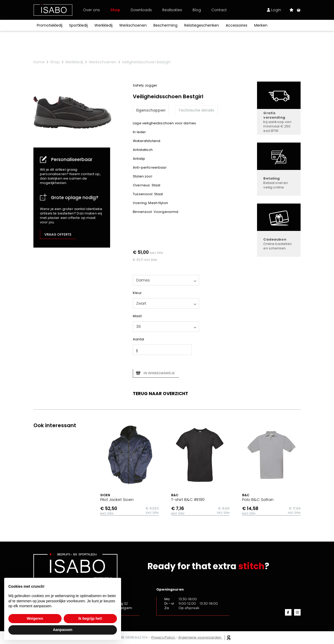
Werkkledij (103, 25)
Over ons (91, 10)
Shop (115, 10)
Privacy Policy (163, 637)
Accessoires (237, 25)
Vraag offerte (58, 234)
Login (274, 10)
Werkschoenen (133, 25)
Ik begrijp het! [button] (90, 618)
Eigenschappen (151, 110)
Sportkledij (78, 25)
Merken (261, 25)
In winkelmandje (159, 373)
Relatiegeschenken (202, 25)
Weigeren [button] (35, 618)
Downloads (141, 10)
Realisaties (172, 10)
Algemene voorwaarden (200, 637)
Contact (219, 10)
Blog (197, 10)
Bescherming (165, 25)
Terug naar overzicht (160, 394)
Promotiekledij (50, 25)
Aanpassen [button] (63, 630)
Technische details (196, 110)
